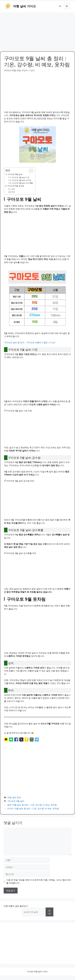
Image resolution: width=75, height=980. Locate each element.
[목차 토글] (30, 171)
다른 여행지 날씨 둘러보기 (16, 906)
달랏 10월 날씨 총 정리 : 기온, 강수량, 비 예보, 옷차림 (32, 805)
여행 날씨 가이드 (25, 6)
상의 (13, 189)
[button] (60, 6)
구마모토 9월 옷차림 (16, 186)
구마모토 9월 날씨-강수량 (21, 180)
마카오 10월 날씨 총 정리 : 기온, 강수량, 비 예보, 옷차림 (33, 808)
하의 (13, 192)
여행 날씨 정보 (14, 797)
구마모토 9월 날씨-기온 (20, 177)
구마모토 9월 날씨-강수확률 (22, 183)
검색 (49, 912)
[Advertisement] (37, 31)
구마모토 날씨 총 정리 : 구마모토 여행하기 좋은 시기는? (30, 342)
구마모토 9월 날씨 (15, 174)
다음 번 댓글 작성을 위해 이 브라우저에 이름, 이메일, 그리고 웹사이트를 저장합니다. (39, 881)
